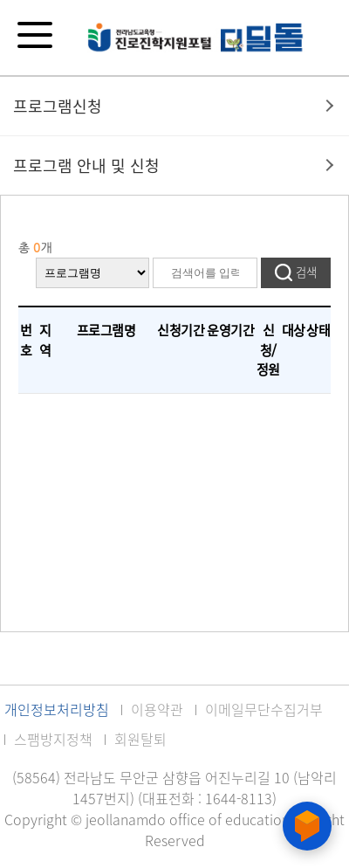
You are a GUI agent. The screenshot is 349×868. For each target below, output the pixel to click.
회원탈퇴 (140, 739)
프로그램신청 (58, 106)
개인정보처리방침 (57, 709)
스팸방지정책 (53, 739)
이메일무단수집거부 (264, 709)
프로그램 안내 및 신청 (86, 165)
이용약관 (157, 709)
